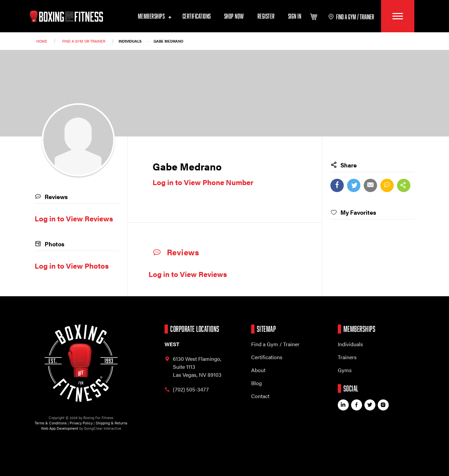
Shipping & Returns (111, 423)
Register (266, 16)
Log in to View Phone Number (203, 182)
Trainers (347, 357)
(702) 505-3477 (187, 389)
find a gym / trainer (351, 17)
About (258, 370)
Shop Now (234, 16)
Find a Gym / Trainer (275, 344)
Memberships (154, 16)
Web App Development (60, 428)
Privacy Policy (81, 423)
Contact (260, 396)
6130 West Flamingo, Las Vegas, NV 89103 (193, 367)
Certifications (197, 16)
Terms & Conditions (51, 423)
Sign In (295, 16)
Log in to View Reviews (188, 274)
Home (42, 41)
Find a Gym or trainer (84, 41)
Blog (256, 383)
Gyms (345, 370)
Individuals (350, 344)
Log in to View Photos (72, 265)
